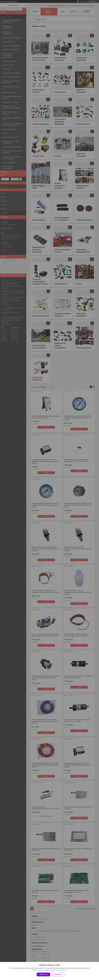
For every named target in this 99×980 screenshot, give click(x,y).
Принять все (43, 974)
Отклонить (58, 974)
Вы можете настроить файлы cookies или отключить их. (49, 970)
